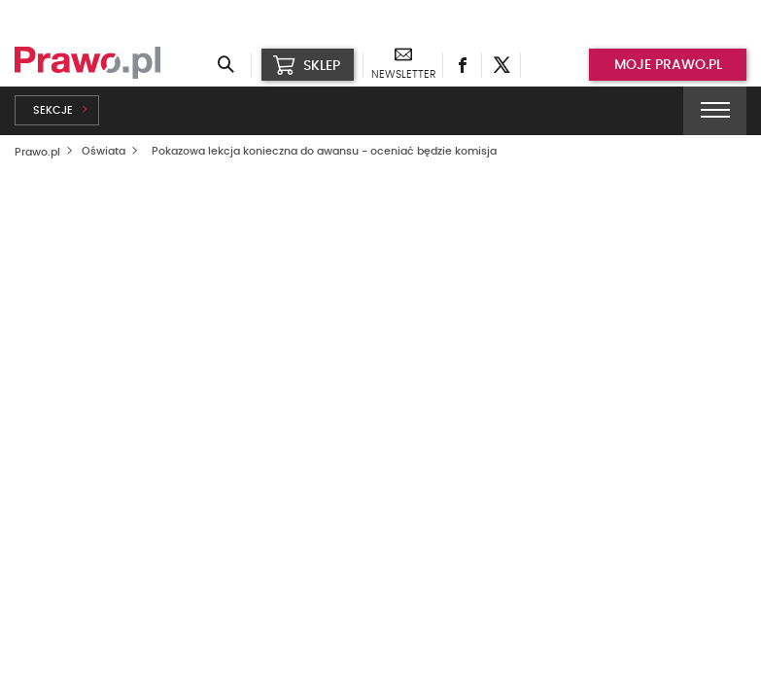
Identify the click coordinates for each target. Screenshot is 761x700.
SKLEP (307, 65)
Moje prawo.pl (668, 65)
